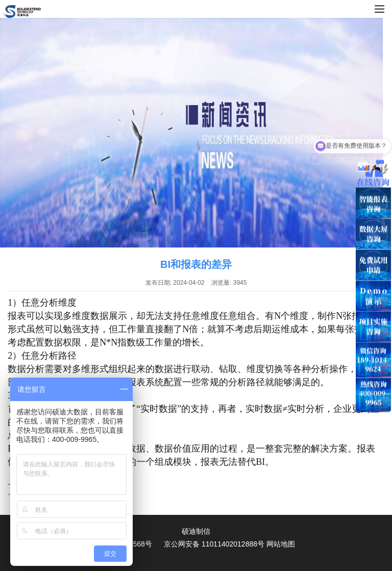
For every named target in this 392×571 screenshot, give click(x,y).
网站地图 (281, 544)
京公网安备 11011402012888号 (214, 544)
